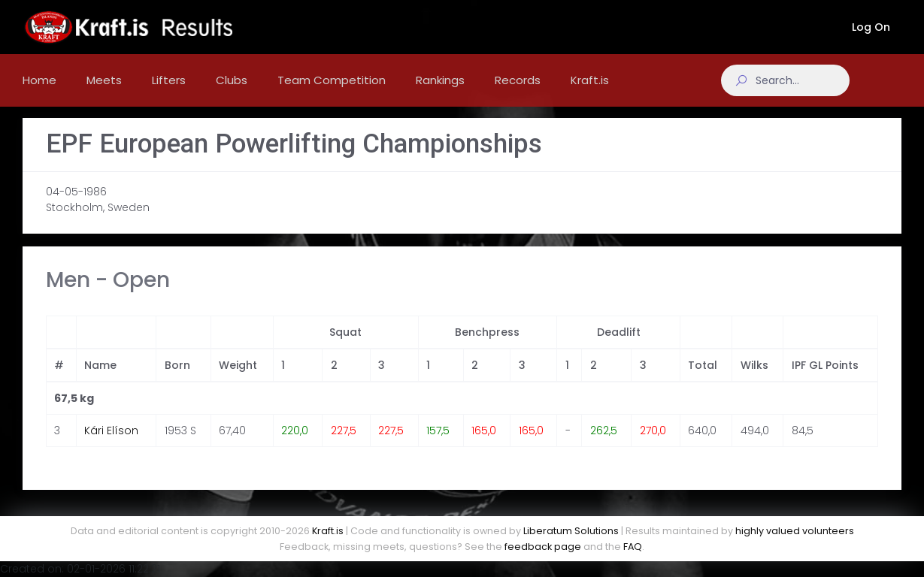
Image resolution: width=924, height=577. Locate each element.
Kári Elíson (111, 444)
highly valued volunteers (795, 531)
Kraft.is (328, 531)
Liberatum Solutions (571, 531)
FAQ (633, 547)
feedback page (543, 547)
